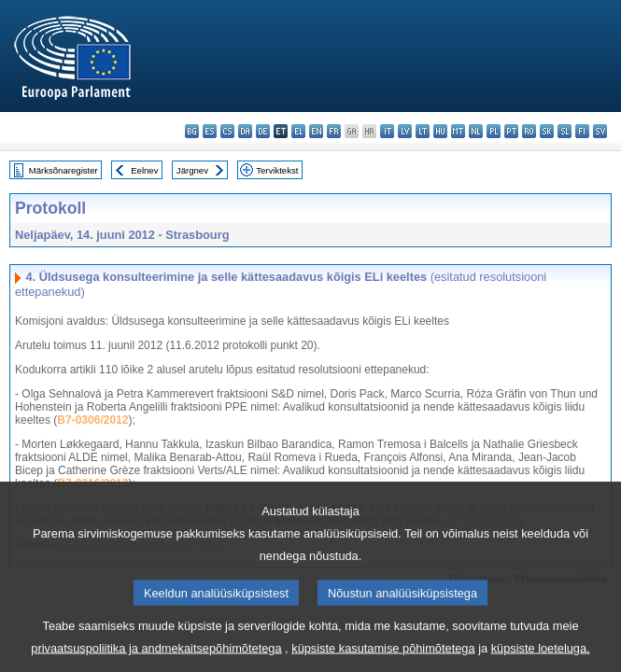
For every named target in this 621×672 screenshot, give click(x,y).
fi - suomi (582, 131)
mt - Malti (458, 131)
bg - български (192, 131)
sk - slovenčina (547, 131)
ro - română (529, 131)
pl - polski (494, 131)
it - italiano (387, 131)
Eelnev (144, 170)
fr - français (334, 131)
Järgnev (192, 170)
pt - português (511, 131)
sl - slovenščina (565, 131)
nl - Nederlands (476, 131)
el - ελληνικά (298, 131)
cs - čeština (227, 131)
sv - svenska (600, 131)
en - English (316, 131)
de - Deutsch (263, 131)
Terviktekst (277, 170)
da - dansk (245, 131)
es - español (210, 131)
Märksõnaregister (64, 170)
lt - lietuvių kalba (423, 131)
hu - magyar (440, 131)
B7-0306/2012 (92, 420)
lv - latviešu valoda (405, 131)
